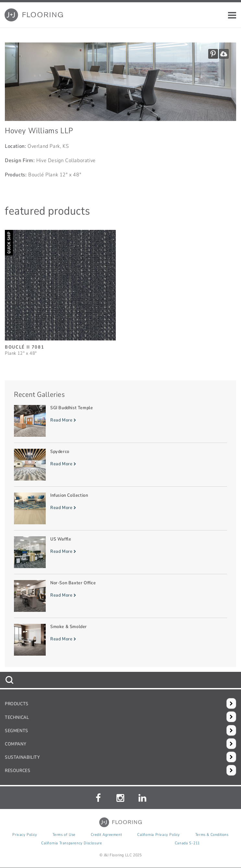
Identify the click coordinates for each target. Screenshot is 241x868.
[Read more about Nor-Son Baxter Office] (120, 596)
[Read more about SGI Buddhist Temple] (120, 421)
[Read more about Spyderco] (120, 465)
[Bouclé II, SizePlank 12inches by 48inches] (60, 290)
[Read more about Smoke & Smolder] (120, 640)
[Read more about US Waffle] (120, 552)
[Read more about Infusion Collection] (120, 508)
